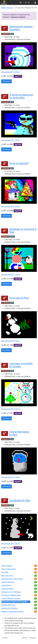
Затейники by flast (20, 500)
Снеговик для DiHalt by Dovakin (21, 365)
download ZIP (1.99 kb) (11, 544)
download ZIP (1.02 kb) (11, 275)
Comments (6, 81)
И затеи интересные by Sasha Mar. (21, 96)
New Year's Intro (7, 576)
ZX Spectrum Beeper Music (11, 595)
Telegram (33, 638)
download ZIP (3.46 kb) (11, 477)
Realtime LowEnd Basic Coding (12, 612)
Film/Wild (5, 572)
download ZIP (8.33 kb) (11, 207)
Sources (25, 638)
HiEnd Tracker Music (9, 569)
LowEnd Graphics (7, 589)
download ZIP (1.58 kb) (11, 140)
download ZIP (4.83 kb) (11, 409)
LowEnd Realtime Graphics (11, 598)
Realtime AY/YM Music (9, 608)
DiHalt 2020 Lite (7, 8)
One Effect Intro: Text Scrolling (12, 579)
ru (29, 2)
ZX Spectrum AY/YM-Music (11, 592)
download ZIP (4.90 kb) (11, 72)
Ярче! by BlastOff (19, 163)
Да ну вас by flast (19, 298)
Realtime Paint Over (8, 605)
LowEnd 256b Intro (8, 582)
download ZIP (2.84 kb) (11, 341)
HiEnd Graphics (7, 566)
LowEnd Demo (6, 585)
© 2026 (5, 638)
